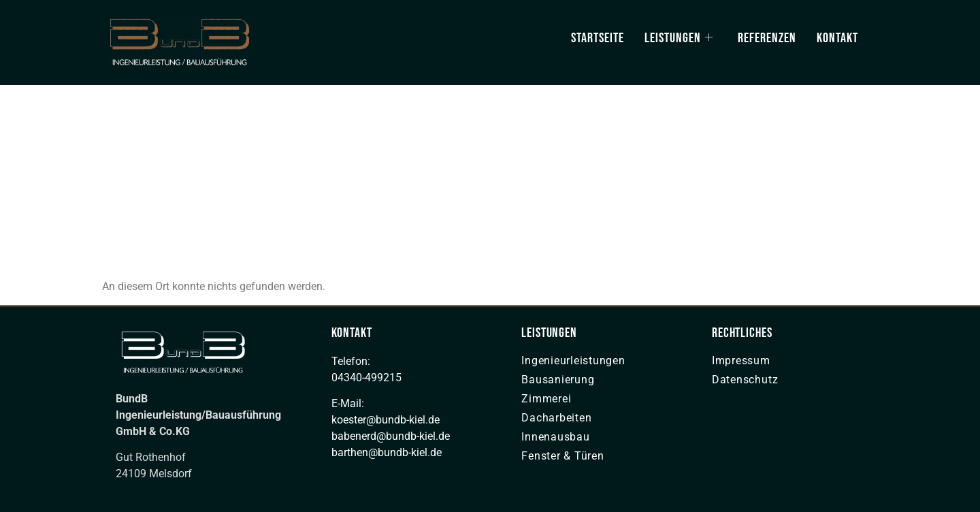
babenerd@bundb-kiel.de (391, 436)
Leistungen (679, 38)
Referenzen (767, 38)
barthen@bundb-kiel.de (387, 452)
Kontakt (837, 38)
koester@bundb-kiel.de (386, 420)
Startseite (598, 38)
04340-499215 (366, 378)
